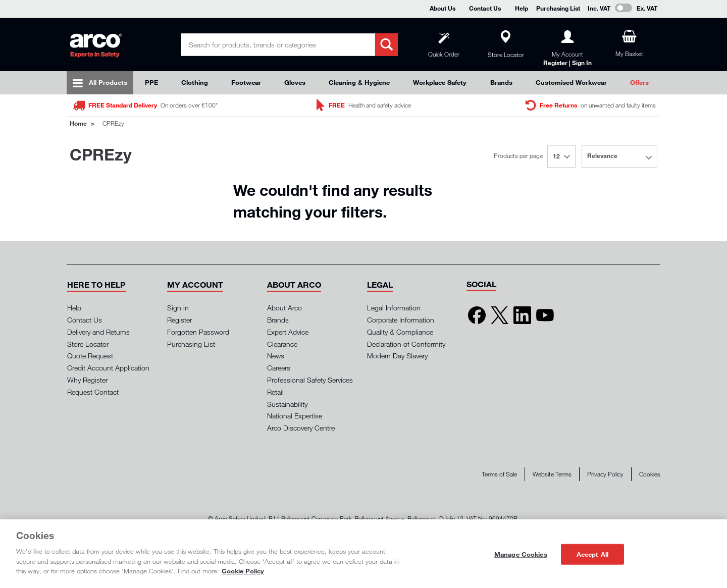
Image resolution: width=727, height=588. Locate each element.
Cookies (650, 474)
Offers (639, 82)
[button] (96, 285)
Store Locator (88, 344)
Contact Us (485, 8)
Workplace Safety (440, 82)
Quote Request (90, 356)
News (276, 356)
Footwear (246, 82)
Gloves (295, 82)
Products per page (518, 156)
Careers (279, 368)
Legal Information (394, 308)
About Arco (284, 308)
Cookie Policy (243, 571)
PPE (151, 82)
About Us (443, 8)
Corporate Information (401, 320)
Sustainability (287, 404)
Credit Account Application (108, 368)
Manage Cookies (521, 554)
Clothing (195, 82)
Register (179, 320)
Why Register (87, 380)
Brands (501, 82)
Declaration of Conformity (406, 344)
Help (522, 8)
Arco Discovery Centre (301, 428)
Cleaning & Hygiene (359, 82)
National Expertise (295, 416)
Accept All (592, 554)
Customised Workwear (571, 82)
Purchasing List (558, 8)
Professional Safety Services (310, 380)
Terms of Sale (499, 474)
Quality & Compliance (400, 332)
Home (78, 123)
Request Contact (93, 392)
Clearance (282, 344)
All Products (108, 82)
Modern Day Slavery (397, 356)
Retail (275, 392)
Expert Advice (288, 332)
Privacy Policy (605, 474)
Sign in (178, 308)
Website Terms (552, 474)
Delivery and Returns (98, 332)
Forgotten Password (198, 332)
